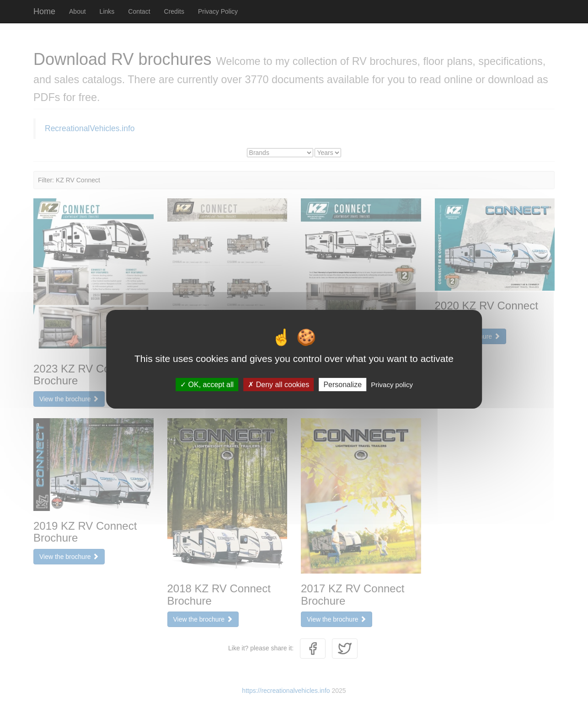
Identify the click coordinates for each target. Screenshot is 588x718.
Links (107, 11)
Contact (139, 11)
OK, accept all (207, 384)
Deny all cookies (278, 384)
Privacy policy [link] (392, 384)
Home (44, 11)
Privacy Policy (218, 11)
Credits (174, 11)
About (78, 11)
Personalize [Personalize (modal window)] (342, 384)
